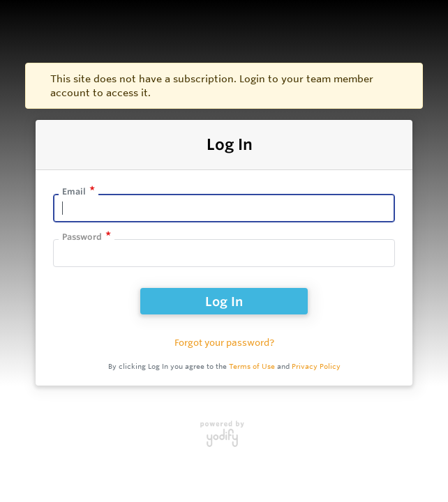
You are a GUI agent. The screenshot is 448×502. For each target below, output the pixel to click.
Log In (224, 301)
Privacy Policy (316, 366)
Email (74, 191)
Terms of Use (252, 366)
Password (82, 237)
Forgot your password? (224, 342)
